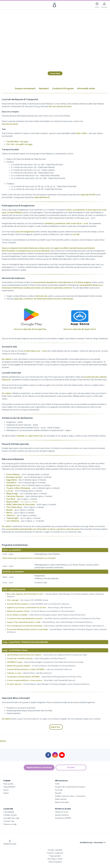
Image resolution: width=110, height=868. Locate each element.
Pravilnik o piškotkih (55, 850)
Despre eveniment (26, 88)
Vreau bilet (55, 74)
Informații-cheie (86, 88)
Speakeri (44, 88)
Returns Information (62, 802)
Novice (6, 790)
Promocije (59, 790)
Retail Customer (61, 799)
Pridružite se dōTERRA (63, 818)
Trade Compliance (55, 862)
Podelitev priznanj (10, 815)
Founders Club (9, 821)
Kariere (6, 793)
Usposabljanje (9, 812)
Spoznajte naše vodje (11, 818)
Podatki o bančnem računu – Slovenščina (70, 796)
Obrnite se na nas (62, 812)
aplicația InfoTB (88, 195)
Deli (3, 741)
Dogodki (58, 793)
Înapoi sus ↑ (56, 727)
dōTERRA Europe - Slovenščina (91, 843)
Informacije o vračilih (55, 859)
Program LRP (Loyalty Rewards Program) (70, 787)
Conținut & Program (63, 88)
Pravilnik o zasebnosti (55, 853)
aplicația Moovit (42, 197)
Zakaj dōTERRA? (9, 787)
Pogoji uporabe (55, 856)
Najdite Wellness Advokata (39, 767)
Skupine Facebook (62, 815)
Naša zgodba (8, 784)
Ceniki (57, 784)
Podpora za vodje (10, 824)
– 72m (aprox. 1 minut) (22, 502)
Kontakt (71, 767)
